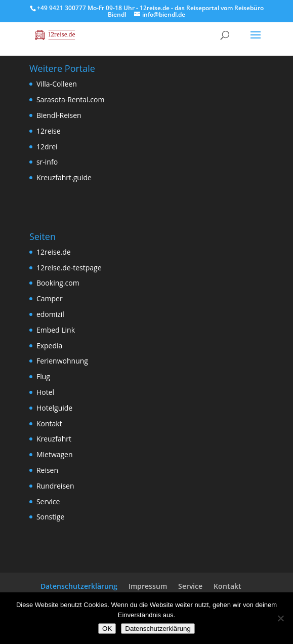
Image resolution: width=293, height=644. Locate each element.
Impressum (148, 586)
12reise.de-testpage (69, 268)
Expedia (49, 346)
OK (107, 629)
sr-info (47, 162)
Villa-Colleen (57, 84)
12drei (47, 147)
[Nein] (280, 618)
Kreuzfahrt (54, 439)
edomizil (50, 314)
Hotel (45, 392)
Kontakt (49, 424)
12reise (49, 131)
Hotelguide (54, 408)
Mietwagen (55, 454)
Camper (50, 298)
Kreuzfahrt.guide (64, 177)
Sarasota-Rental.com (70, 99)
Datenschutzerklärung (79, 586)
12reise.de (54, 252)
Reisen (47, 470)
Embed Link (56, 330)
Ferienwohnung (62, 361)
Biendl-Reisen (59, 115)
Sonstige (50, 517)
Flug (43, 376)
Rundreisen (55, 486)
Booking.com (58, 283)
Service (48, 501)
